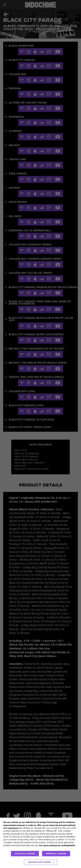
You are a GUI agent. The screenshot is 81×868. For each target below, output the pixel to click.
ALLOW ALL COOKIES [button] (25, 854)
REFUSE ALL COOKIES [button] (56, 854)
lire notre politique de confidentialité (57, 845)
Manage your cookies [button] (39, 862)
